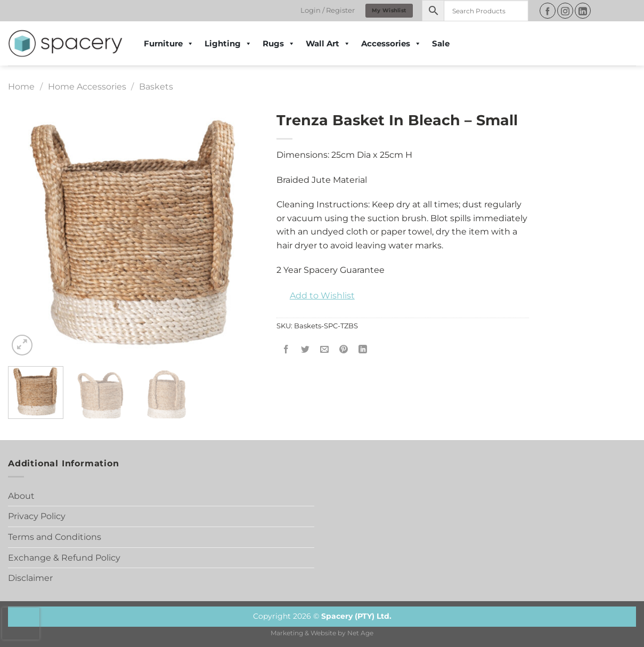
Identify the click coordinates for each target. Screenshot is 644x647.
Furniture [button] (169, 44)
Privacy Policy (37, 516)
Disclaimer (30, 578)
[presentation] (21, 624)
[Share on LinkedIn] (363, 350)
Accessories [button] (391, 44)
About (21, 496)
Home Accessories (87, 87)
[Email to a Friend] (325, 350)
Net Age (360, 633)
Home (21, 87)
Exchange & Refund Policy (64, 558)
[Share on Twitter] (305, 350)
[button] (316, 296)
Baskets (156, 87)
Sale (441, 43)
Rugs (279, 44)
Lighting (228, 44)
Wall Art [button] (328, 44)
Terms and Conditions (55, 537)
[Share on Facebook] (286, 350)
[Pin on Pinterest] (344, 350)
